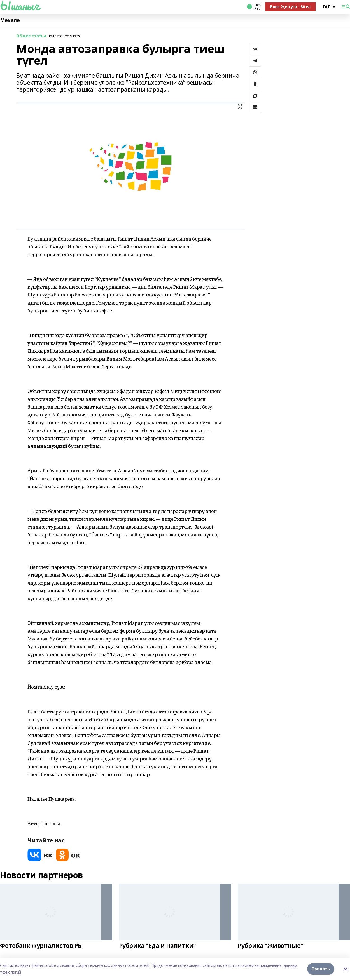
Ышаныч (20, 6)
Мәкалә (10, 20)
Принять (321, 969)
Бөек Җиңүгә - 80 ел (290, 7)
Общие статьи (31, 36)
